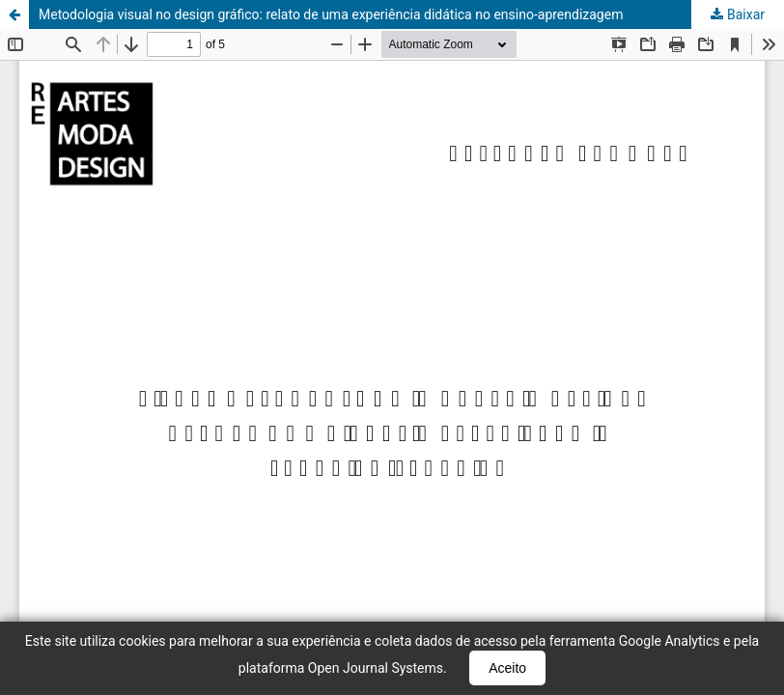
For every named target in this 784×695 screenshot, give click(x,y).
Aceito (507, 668)
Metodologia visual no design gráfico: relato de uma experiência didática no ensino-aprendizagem (331, 14)
